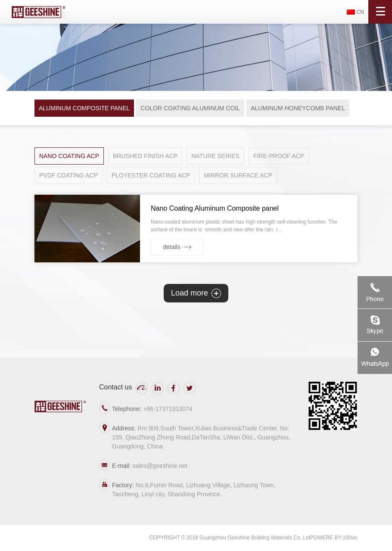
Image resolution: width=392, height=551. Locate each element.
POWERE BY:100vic (334, 538)
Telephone (375, 292)
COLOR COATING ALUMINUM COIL (190, 108)
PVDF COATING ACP (68, 175)
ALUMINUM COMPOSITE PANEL (84, 108)
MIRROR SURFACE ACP (238, 175)
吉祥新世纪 (39, 12)
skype (375, 325)
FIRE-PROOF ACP (279, 156)
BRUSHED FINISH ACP (145, 156)
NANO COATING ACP (69, 156)
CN (360, 12)
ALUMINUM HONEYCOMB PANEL (298, 108)
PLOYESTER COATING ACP (151, 175)
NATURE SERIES (215, 156)
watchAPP (375, 358)
